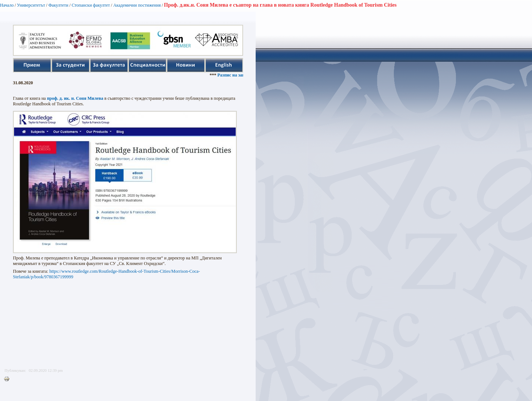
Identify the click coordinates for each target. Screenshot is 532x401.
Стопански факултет (91, 5)
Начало (7, 5)
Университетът (31, 5)
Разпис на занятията (240, 75)
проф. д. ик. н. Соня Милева (75, 98)
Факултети (58, 5)
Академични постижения (137, 5)
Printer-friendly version (8, 379)
